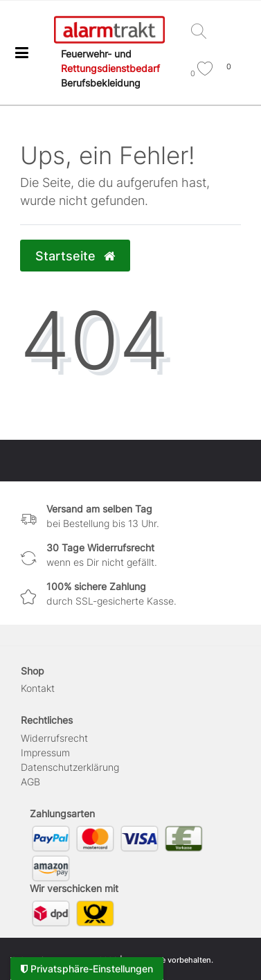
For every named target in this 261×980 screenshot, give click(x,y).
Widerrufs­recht (54, 738)
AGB (30, 782)
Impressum (45, 752)
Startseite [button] (75, 256)
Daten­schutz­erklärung (70, 767)
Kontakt (38, 688)
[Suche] (202, 32)
